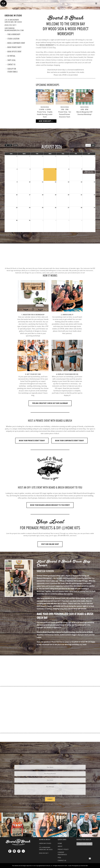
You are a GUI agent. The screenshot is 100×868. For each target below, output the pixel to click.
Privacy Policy (58, 804)
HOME (60, 843)
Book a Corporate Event (15, 43)
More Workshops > (46, 121)
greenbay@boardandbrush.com (14, 29)
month (88, 145)
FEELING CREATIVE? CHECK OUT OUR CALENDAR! (50, 403)
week (93, 145)
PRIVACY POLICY (63, 849)
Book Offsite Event (14, 52)
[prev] (6, 145)
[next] (10, 145)
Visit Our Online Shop (50, 544)
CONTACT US (62, 860)
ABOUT (60, 846)
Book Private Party (14, 47)
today (15, 145)
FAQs (59, 857)
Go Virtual (11, 56)
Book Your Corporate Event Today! (70, 441)
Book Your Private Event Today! (32, 441)
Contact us (11, 65)
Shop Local (11, 60)
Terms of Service (71, 804)
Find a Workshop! (13, 34)
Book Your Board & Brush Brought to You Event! (50, 505)
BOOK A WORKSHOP (47, 45)
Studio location (13, 39)
